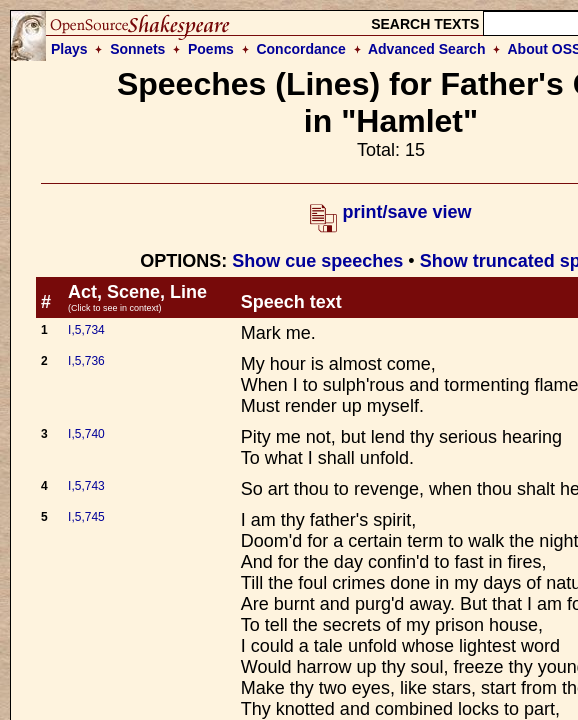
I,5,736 (86, 361)
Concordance (300, 49)
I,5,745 (86, 517)
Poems (211, 49)
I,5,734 (86, 330)
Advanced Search (427, 49)
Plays (69, 49)
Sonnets (137, 49)
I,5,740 (86, 434)
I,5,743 (86, 486)
